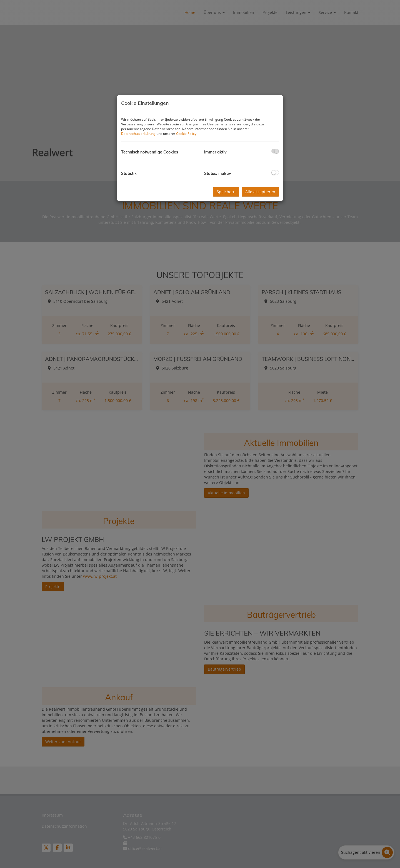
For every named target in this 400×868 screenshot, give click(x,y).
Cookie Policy (186, 134)
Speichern (226, 192)
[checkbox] (275, 151)
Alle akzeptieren (260, 192)
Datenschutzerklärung (138, 134)
